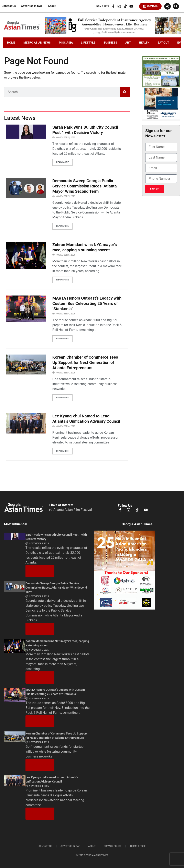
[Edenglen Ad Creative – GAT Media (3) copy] (161, 87)
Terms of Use (138, 845)
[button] (176, 7)
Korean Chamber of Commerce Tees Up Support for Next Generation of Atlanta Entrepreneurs (85, 362)
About (52, 6)
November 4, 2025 (66, 314)
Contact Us (9, 6)
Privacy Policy (113, 845)
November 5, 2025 (66, 138)
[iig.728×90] (113, 34)
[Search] (125, 93)
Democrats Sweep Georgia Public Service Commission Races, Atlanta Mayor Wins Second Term (85, 186)
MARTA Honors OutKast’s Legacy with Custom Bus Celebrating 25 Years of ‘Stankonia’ (87, 303)
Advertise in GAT (32, 6)
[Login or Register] (167, 7)
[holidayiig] (161, 119)
